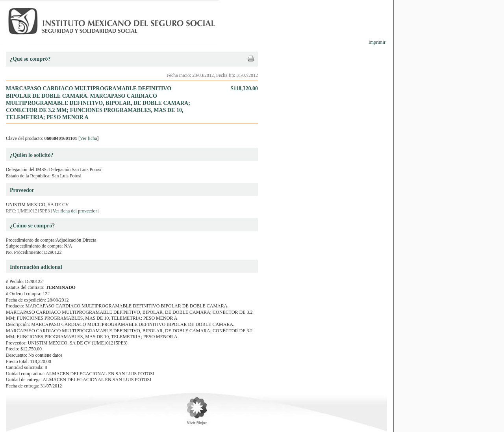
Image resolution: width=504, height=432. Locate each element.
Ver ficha (89, 138)
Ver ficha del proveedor (75, 211)
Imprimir (377, 42)
